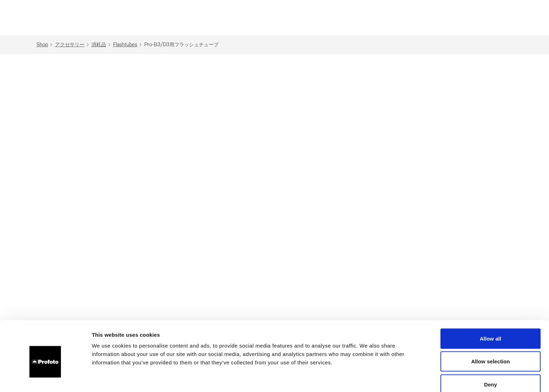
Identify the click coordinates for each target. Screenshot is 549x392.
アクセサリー (73, 45)
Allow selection (491, 329)
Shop (45, 45)
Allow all (491, 306)
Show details (367, 378)
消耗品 (102, 45)
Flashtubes (128, 45)
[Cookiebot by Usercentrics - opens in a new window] (45, 378)
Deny (490, 352)
